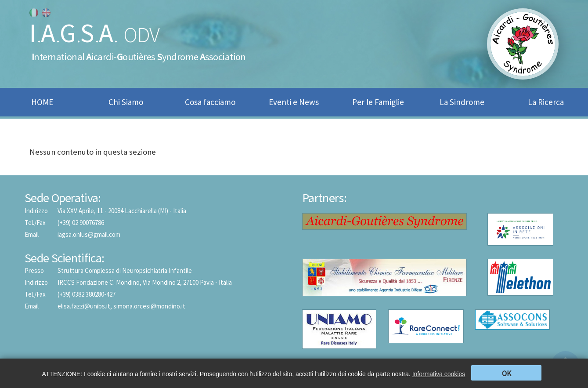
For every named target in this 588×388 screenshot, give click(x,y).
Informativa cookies (439, 374)
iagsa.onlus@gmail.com (89, 234)
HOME (42, 102)
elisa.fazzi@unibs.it (84, 306)
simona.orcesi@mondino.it (149, 306)
